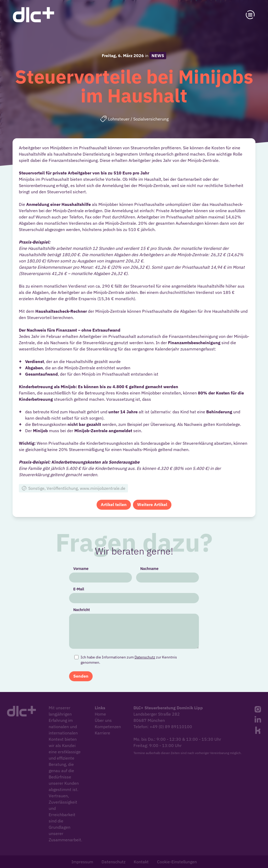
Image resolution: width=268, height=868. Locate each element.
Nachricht (90, 612)
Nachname (147, 578)
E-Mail (88, 595)
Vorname (90, 578)
